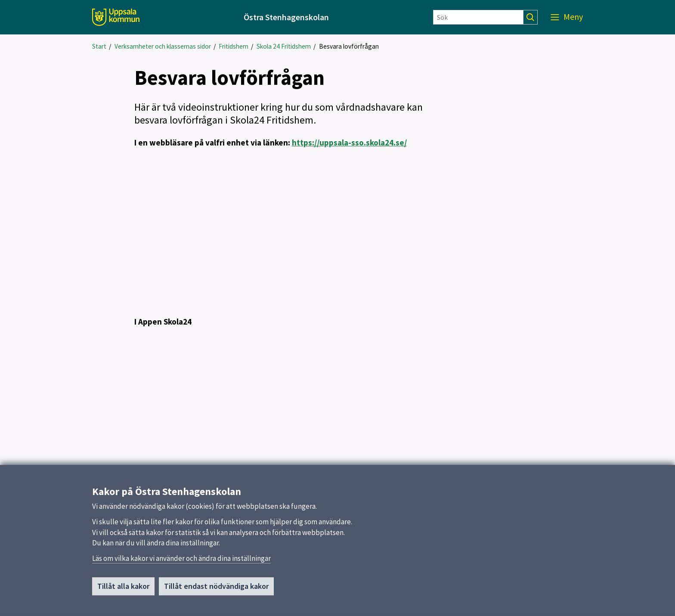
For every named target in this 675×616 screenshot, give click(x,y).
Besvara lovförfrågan (349, 46)
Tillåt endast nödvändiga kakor (216, 586)
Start (99, 46)
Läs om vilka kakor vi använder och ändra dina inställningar (181, 558)
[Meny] (567, 17)
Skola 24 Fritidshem (284, 46)
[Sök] (478, 17)
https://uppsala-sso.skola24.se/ (349, 142)
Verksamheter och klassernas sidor (163, 46)
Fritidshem (234, 46)
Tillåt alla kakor (123, 586)
